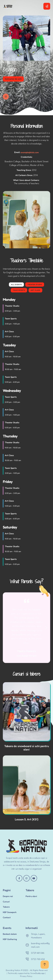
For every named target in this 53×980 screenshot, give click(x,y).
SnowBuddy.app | (38, 973)
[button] (45, 965)
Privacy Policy (26, 976)
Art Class (35, 290)
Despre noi (8, 896)
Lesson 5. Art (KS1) (27, 819)
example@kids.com (30, 152)
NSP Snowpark (10, 912)
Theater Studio (35, 285)
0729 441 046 (38, 953)
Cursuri (6, 902)
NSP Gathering (10, 939)
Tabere (6, 907)
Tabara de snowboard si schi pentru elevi (27, 748)
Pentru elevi (31, 896)
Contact (7, 917)
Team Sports (19, 290)
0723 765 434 (38, 959)
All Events (16, 285)
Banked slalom (10, 934)
